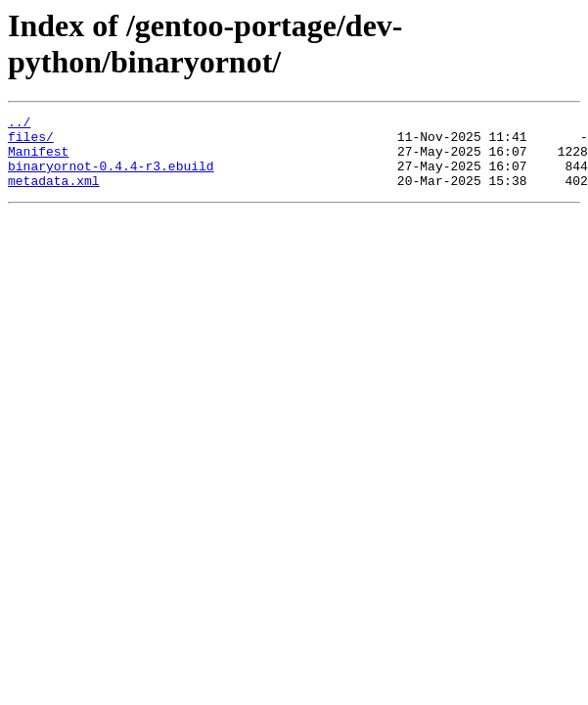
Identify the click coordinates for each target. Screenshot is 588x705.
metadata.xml (54, 195)
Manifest (38, 160)
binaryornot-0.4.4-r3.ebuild (111, 177)
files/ (31, 142)
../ (19, 124)
